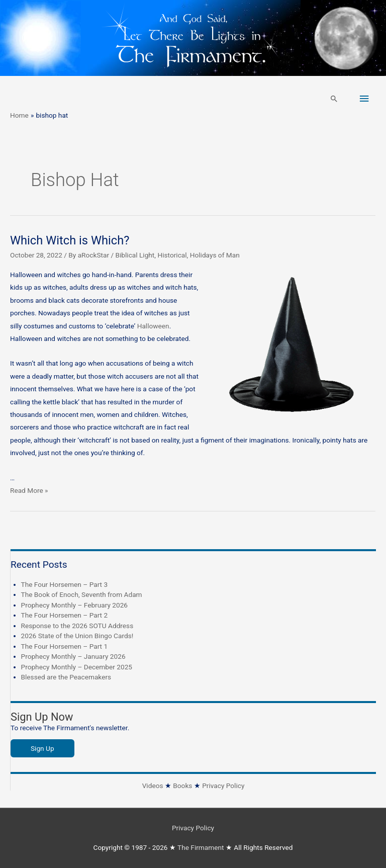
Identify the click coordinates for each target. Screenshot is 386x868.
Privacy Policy (223, 786)
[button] (334, 99)
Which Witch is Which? (70, 240)
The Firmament (201, 847)
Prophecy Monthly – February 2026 (75, 605)
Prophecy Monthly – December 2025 (77, 667)
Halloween (153, 326)
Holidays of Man (215, 255)
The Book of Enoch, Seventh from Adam (82, 594)
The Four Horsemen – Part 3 (65, 584)
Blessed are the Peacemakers (66, 677)
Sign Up (42, 748)
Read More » (29, 490)
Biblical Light (135, 255)
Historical (172, 255)
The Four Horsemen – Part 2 (65, 615)
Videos (153, 786)
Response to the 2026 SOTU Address (77, 626)
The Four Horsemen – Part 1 (65, 646)
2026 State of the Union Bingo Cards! (77, 636)
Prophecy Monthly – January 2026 (73, 656)
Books (182, 786)
